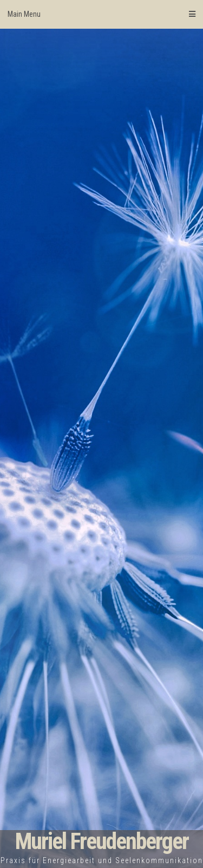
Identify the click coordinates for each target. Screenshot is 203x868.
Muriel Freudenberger (102, 841)
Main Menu (101, 14)
